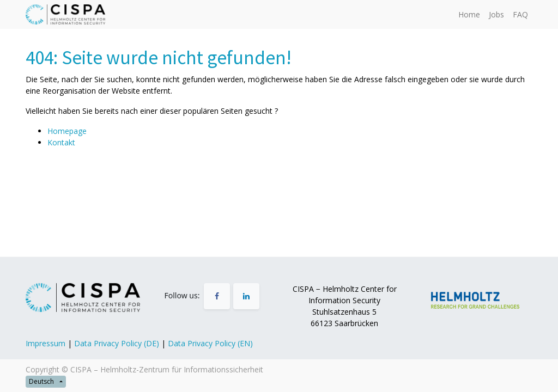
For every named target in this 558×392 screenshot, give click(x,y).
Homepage (67, 131)
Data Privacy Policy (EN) (210, 343)
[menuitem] (469, 14)
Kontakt (61, 142)
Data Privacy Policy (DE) (117, 343)
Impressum (46, 343)
